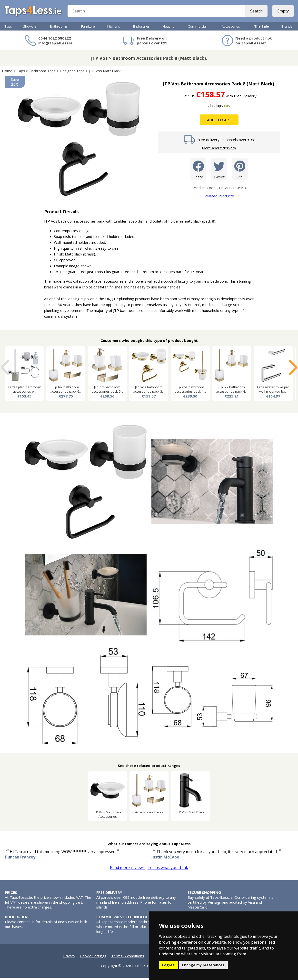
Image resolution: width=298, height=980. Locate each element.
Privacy (69, 958)
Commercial (197, 29)
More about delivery (219, 150)
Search (256, 12)
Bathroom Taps (42, 73)
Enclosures (141, 29)
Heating (169, 29)
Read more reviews (127, 870)
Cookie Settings (93, 958)
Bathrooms (59, 29)
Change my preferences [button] (203, 965)
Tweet (219, 171)
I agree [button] (168, 965)
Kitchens (114, 29)
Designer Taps (72, 73)
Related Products (219, 198)
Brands (287, 29)
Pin (240, 171)
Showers (30, 29)
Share (198, 171)
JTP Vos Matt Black (105, 73)
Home (7, 73)
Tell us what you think (168, 870)
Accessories (231, 29)
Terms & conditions (128, 958)
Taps (8, 29)
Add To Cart (219, 122)
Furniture (88, 29)
